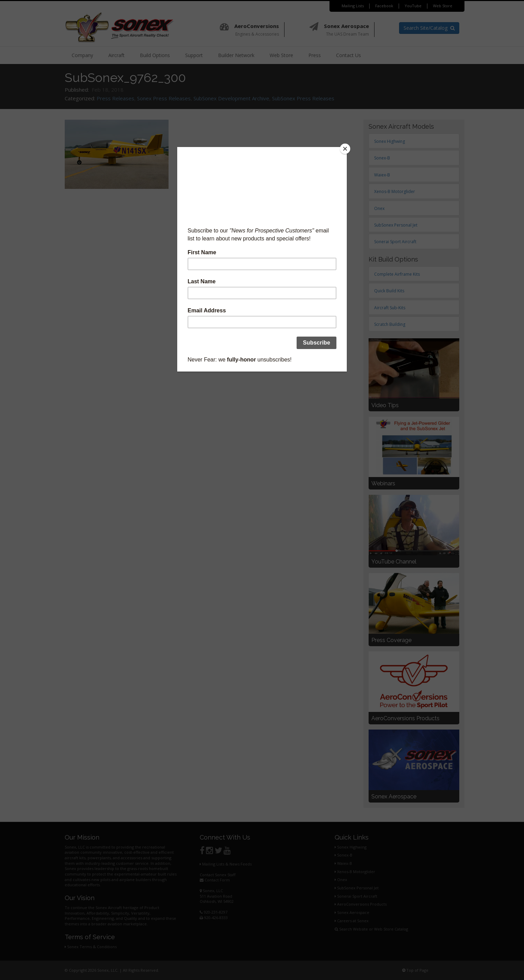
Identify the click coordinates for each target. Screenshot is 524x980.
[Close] (345, 149)
